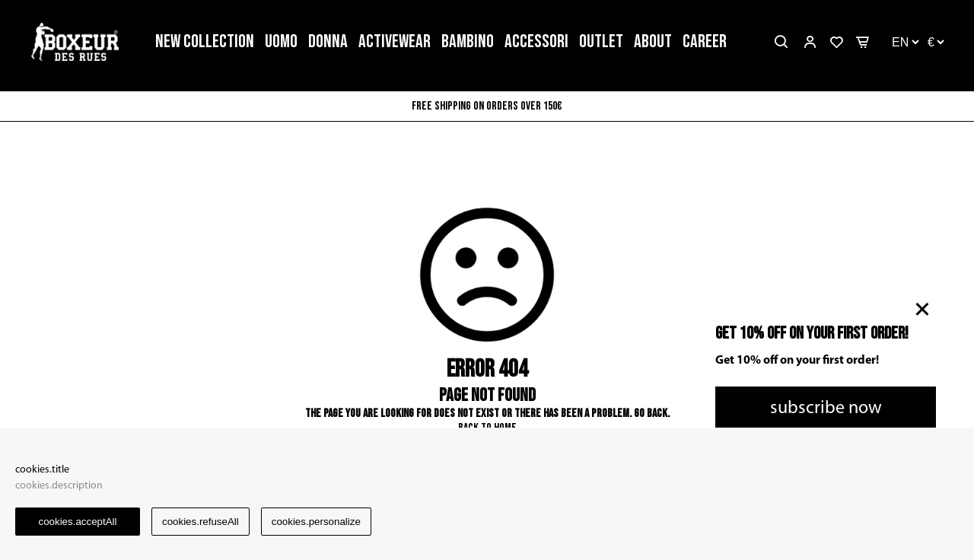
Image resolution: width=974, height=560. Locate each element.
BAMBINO (468, 41)
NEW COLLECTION (205, 41)
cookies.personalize (316, 522)
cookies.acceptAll (78, 522)
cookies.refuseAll (201, 522)
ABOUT (653, 41)
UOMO (281, 41)
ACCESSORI (536, 41)
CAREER (705, 41)
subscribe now (826, 409)
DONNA (328, 41)
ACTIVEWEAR (395, 41)
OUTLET (601, 41)
